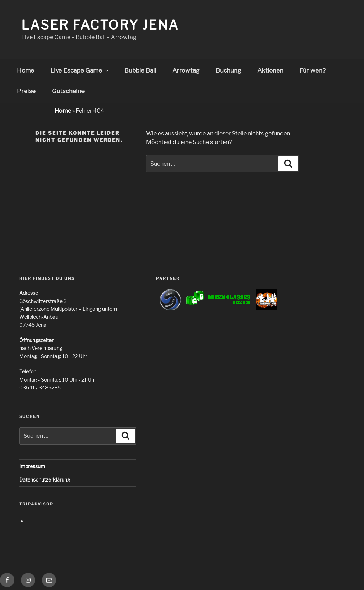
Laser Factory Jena (100, 25)
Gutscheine (68, 91)
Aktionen (270, 70)
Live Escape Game (80, 70)
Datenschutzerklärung (45, 480)
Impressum (32, 466)
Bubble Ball (140, 70)
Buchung (228, 70)
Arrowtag (186, 70)
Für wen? (313, 70)
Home (26, 70)
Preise (26, 91)
